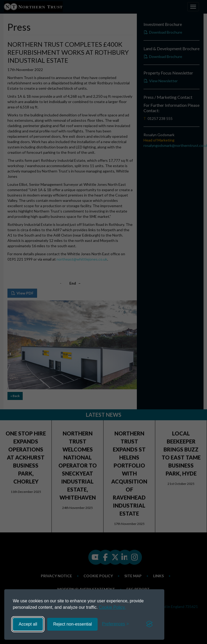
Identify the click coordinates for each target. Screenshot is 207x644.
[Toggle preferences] (115, 624)
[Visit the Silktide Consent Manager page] (149, 624)
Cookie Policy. (112, 607)
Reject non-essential (72, 624)
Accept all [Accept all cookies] (28, 624)
